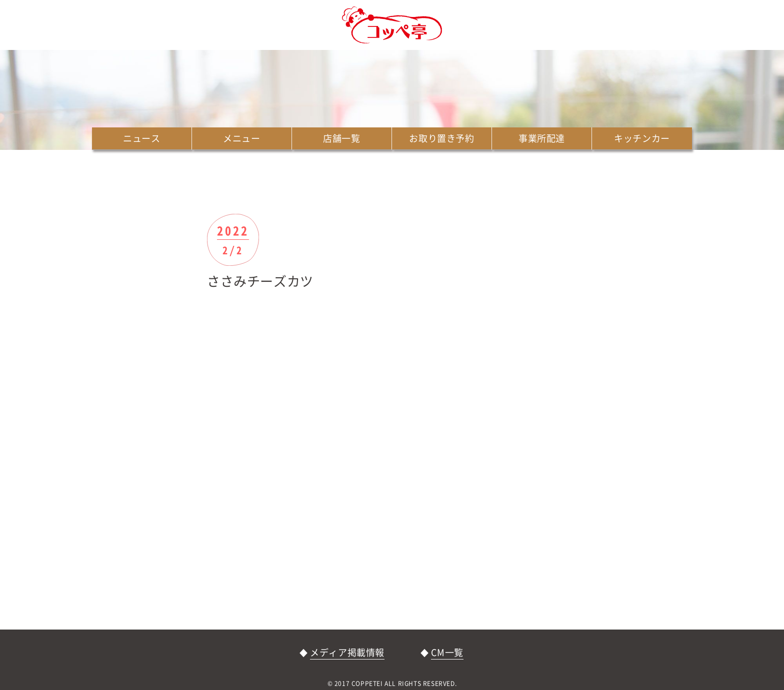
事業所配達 (542, 138)
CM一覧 (447, 652)
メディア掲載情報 (347, 652)
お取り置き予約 (441, 138)
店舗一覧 (341, 138)
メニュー (241, 138)
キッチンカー (642, 138)
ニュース (141, 138)
